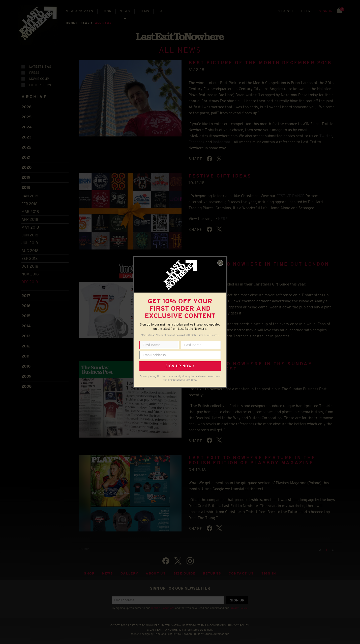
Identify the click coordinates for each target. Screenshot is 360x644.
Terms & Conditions (162, 607)
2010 (26, 365)
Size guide (184, 573)
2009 (26, 375)
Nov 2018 (30, 274)
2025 (26, 116)
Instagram (221, 141)
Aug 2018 (30, 250)
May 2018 (30, 227)
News (125, 11)
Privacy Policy (238, 607)
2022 (26, 147)
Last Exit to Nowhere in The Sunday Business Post (250, 366)
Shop (107, 11)
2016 (26, 305)
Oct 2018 (30, 266)
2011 (25, 355)
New (80, 11)
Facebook (197, 141)
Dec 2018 (30, 281)
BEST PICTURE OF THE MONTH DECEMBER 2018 (260, 62)
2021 (26, 157)
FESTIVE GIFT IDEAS (220, 175)
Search (286, 11)
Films (144, 11)
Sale (162, 11)
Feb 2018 (29, 203)
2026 (26, 106)
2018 (26, 187)
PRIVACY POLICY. (239, 625)
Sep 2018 (30, 258)
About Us (156, 573)
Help (306, 11)
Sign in (326, 11)
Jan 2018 (30, 195)
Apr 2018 (30, 219)
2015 (26, 315)
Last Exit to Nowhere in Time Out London (259, 264)
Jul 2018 (30, 242)
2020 (26, 167)
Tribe (157, 633)
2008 (27, 386)
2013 (26, 335)
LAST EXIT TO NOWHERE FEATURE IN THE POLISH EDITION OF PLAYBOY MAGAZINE (252, 460)
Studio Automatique (217, 633)
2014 (26, 325)
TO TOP (84, 548)
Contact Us (241, 573)
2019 (26, 177)
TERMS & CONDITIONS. (212, 625)
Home (70, 23)
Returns (212, 573)
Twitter (326, 135)
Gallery (129, 573)
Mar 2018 (30, 211)
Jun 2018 (30, 235)
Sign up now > (180, 366)
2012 (26, 345)
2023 (26, 137)
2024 (26, 127)
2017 (26, 295)
